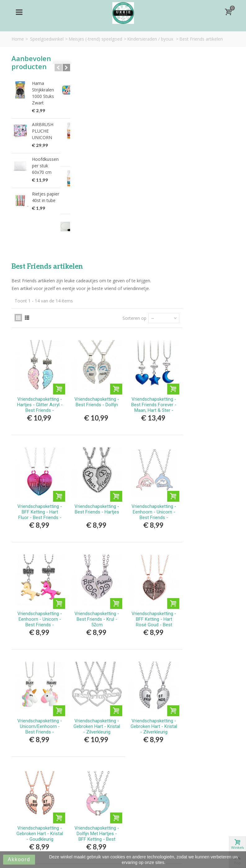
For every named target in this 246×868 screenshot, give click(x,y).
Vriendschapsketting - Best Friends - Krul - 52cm (152, 403)
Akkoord (19, 859)
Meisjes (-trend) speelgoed (95, 39)
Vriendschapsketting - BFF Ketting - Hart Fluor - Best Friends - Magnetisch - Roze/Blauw (97, 303)
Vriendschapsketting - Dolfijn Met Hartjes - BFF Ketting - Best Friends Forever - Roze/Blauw (152, 618)
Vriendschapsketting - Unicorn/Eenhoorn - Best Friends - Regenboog (97, 510)
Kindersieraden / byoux (151, 39)
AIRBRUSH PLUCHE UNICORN (43, 131)
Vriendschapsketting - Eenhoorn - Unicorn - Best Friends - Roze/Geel (207, 300)
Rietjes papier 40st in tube (46, 197)
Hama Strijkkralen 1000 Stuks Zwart (43, 93)
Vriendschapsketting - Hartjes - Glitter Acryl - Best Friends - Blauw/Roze (97, 195)
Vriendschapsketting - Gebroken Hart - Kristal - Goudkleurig (97, 612)
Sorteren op (187, 108)
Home (18, 39)
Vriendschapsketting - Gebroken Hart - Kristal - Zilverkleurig (152, 508)
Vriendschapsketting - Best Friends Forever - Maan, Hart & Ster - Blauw (207, 195)
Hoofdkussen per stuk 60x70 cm (45, 166)
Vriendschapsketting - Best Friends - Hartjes (152, 295)
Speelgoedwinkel (47, 39)
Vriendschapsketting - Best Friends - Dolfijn (152, 190)
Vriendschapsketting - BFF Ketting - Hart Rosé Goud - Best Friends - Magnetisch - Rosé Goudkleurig (207, 408)
